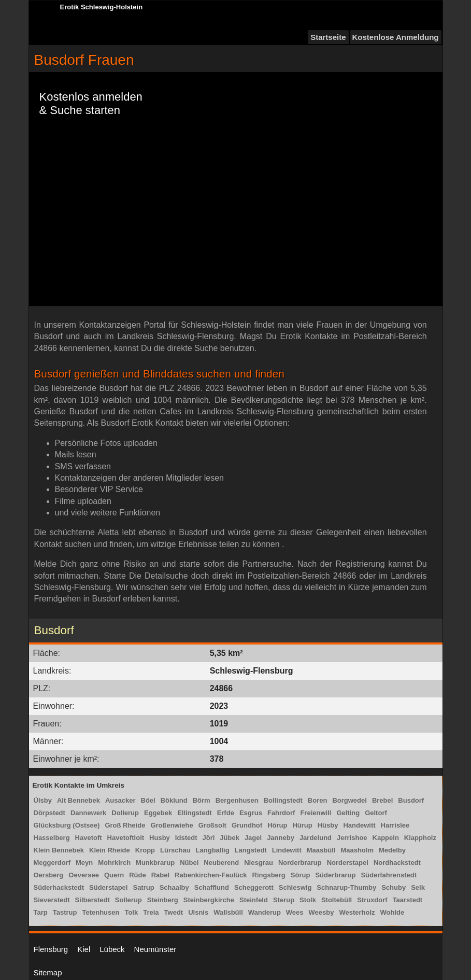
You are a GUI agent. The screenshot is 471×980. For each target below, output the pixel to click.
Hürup (302, 825)
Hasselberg (52, 838)
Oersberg (49, 875)
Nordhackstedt (397, 863)
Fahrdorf (281, 813)
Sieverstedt (52, 900)
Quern (114, 875)
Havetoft (89, 838)
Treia (151, 912)
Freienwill (316, 813)
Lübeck (112, 949)
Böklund (174, 800)
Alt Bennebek (79, 800)
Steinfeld (254, 900)
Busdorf (411, 800)
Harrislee (395, 825)
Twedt (174, 912)
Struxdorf (372, 900)
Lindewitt (287, 850)
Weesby (322, 912)
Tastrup (65, 912)
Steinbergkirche (209, 900)
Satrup (143, 887)
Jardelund (316, 838)
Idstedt (186, 838)
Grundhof (247, 825)
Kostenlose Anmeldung (396, 37)
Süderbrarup (335, 875)
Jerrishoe (352, 838)
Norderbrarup (300, 863)
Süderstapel (108, 887)
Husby (160, 838)
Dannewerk (88, 813)
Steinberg (163, 900)
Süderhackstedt (59, 887)
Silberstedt (92, 900)
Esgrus (251, 813)
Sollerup (129, 900)
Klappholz (420, 838)
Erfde (226, 813)
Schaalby (174, 887)
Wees (295, 912)
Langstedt (251, 850)
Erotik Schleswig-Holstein (102, 7)
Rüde (138, 875)
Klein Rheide (110, 850)
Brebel (382, 800)
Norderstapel (348, 863)
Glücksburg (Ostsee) (67, 825)
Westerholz (357, 912)
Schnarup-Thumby (346, 887)
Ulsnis (198, 912)
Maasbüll (321, 850)
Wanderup (265, 912)
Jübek (230, 838)
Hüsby (328, 825)
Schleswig (295, 887)
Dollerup (125, 813)
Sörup (301, 875)
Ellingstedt (194, 813)
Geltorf (376, 813)
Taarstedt (408, 900)
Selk (418, 887)
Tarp (41, 912)
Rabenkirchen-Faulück (211, 875)
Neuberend (221, 863)
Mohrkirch (114, 863)
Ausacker (120, 800)
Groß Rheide (125, 825)
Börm (202, 800)
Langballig (213, 850)
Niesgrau (259, 863)
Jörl (208, 838)
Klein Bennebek (59, 850)
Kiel (84, 949)
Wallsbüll (228, 912)
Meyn (84, 863)
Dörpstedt (49, 813)
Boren (318, 800)
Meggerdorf (52, 863)
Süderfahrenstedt (389, 875)
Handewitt (359, 825)
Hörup (277, 825)
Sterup (284, 900)
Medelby (392, 850)
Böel (148, 800)
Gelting (348, 813)
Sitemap (48, 972)
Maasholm (357, 850)
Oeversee (84, 875)
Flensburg (51, 949)
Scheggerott (254, 887)
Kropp (145, 850)
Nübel (189, 863)
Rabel (160, 875)
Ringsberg (269, 875)
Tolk (131, 912)
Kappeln (386, 838)
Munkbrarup (155, 863)
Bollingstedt (283, 800)
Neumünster (155, 949)
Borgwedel (349, 800)
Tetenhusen (101, 912)
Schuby (394, 887)
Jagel (253, 838)
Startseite (328, 37)
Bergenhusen (237, 800)
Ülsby (43, 800)
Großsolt (212, 825)
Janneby (281, 838)
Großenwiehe (172, 825)
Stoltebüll (337, 900)
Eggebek (158, 813)
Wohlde (393, 912)
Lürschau (175, 850)
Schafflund (212, 887)
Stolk (308, 900)
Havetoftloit (126, 838)
